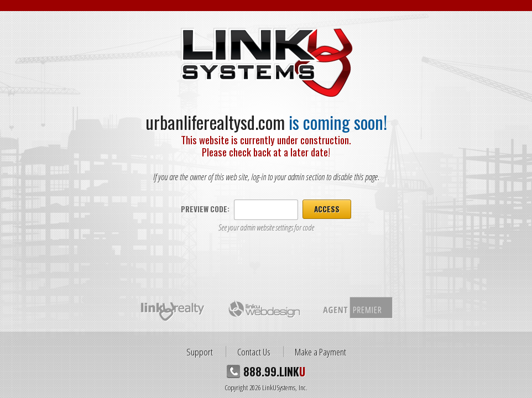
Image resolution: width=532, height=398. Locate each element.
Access (327, 209)
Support (200, 352)
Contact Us (254, 352)
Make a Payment (320, 352)
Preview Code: (205, 209)
